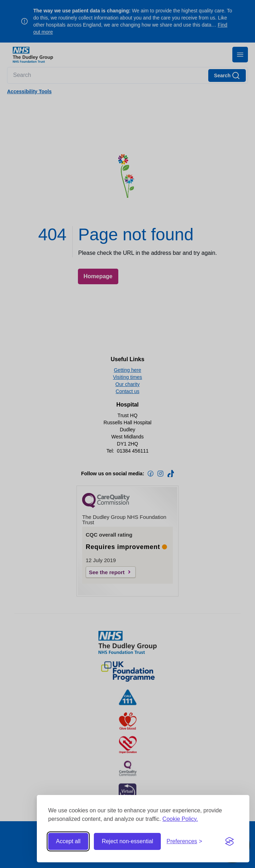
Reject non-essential (127, 841)
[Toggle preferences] (184, 841)
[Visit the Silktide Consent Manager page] (229, 841)
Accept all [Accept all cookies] (68, 841)
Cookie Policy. (180, 819)
